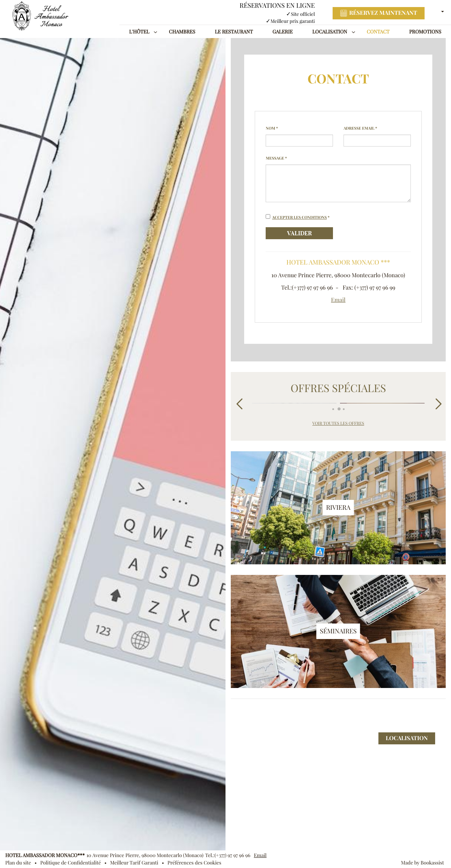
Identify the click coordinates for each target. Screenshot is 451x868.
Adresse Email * (360, 128)
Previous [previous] (239, 404)
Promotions (425, 32)
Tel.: (228, 855)
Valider (299, 233)
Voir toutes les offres (338, 424)
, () (145, 855)
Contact (378, 32)
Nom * (272, 128)
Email (338, 300)
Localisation (330, 32)
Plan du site (18, 863)
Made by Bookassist (422, 863)
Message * (276, 158)
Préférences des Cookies (194, 863)
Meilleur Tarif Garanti (134, 863)
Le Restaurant (234, 32)
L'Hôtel (139, 32)
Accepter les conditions (299, 217)
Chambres (182, 32)
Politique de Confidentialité (70, 863)
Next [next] (438, 404)
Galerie (282, 32)
